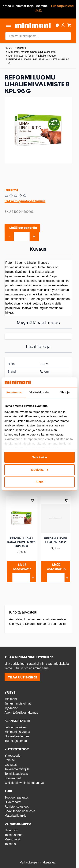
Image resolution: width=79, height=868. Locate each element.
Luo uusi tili (58, 624)
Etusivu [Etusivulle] (9, 48)
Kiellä (40, 482)
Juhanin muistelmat (18, 703)
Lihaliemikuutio (47, 56)
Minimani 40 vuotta (17, 732)
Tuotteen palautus (17, 797)
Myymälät (11, 708)
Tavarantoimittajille (17, 769)
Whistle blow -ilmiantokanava (24, 783)
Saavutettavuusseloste (20, 811)
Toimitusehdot (14, 835)
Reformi (11, 190)
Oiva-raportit (13, 802)
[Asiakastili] (63, 25)
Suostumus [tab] (14, 393)
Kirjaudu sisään (35, 624)
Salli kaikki (39, 457)
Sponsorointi (13, 778)
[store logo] (33, 25)
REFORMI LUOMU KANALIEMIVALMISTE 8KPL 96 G (21, 542)
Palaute (10, 760)
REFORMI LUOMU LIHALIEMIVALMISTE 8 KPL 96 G (39, 61)
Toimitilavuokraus (16, 774)
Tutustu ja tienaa (16, 741)
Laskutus (11, 765)
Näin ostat (11, 830)
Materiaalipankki (16, 816)
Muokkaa (40, 470)
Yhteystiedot (13, 756)
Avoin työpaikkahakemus (21, 713)
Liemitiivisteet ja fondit (21, 56)
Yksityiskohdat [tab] (39, 393)
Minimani (11, 699)
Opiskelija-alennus (17, 736)
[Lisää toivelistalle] (32, 500)
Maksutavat (12, 839)
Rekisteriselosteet (17, 807)
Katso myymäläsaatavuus (25, 201)
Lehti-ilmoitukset (16, 727)
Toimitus (10, 844)
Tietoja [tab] (65, 393)
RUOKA (22, 48)
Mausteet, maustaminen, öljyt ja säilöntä (32, 52)
